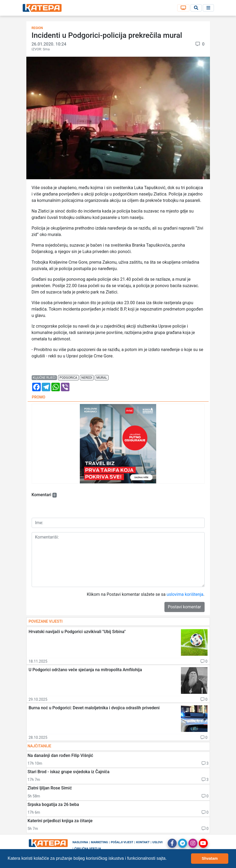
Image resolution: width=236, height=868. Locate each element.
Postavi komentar (185, 607)
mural (102, 378)
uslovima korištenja (185, 594)
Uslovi (158, 842)
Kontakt (143, 842)
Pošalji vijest (122, 842)
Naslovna (80, 842)
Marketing (100, 842)
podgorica (68, 378)
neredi (87, 378)
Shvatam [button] (210, 858)
